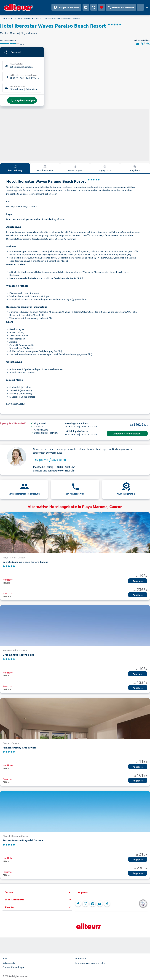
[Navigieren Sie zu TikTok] (107, 904)
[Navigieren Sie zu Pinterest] (93, 904)
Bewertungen (75, 168)
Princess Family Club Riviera (20, 748)
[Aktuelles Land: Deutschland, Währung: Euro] (140, 7)
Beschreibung (15, 168)
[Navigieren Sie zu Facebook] (78, 904)
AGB (5, 959)
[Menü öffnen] (147, 7)
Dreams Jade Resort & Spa (19, 655)
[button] (39, 893)
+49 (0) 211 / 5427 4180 (49, 460)
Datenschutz (9, 963)
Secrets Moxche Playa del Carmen (23, 841)
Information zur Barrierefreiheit (91, 963)
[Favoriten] (102, 7)
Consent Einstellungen (14, 967)
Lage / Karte (105, 168)
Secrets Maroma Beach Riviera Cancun (25, 562)
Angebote (138, 581)
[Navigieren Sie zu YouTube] (100, 904)
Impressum (80, 959)
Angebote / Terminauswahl (127, 434)
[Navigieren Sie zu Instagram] (85, 904)
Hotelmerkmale (45, 168)
